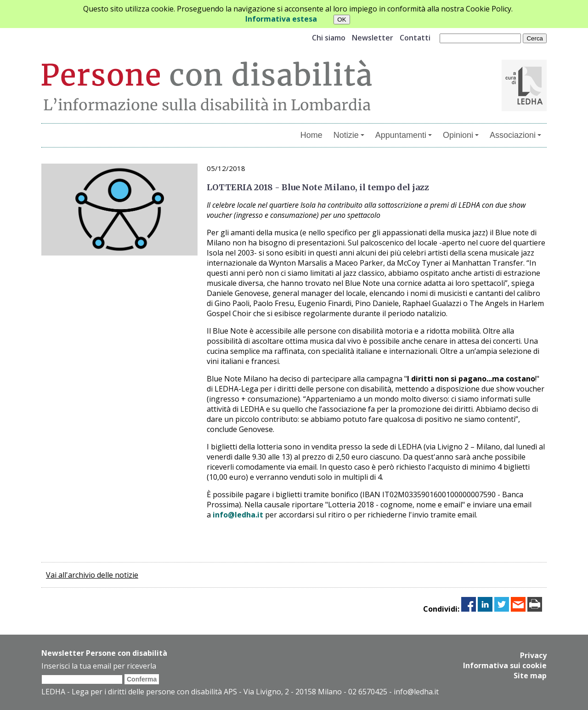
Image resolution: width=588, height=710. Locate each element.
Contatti (415, 38)
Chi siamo (329, 38)
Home (311, 135)
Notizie (349, 135)
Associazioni (515, 135)
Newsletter (373, 38)
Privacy (533, 655)
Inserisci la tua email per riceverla (99, 666)
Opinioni (461, 135)
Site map (530, 676)
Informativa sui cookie (505, 665)
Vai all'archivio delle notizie (92, 575)
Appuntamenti (404, 135)
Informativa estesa (281, 19)
